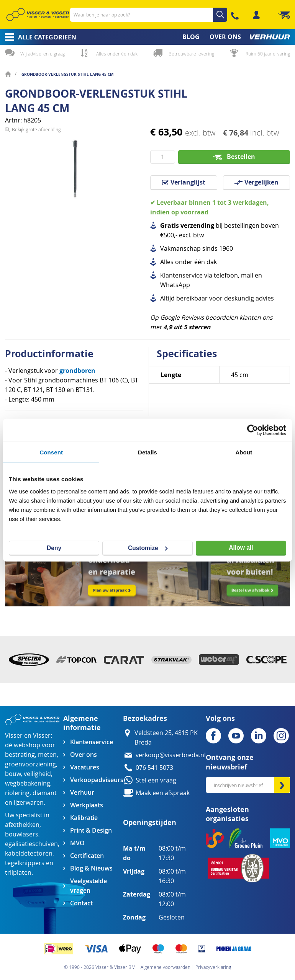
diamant (45, 793)
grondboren (77, 371)
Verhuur (82, 793)
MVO (77, 843)
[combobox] (149, 15)
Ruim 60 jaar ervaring (268, 54)
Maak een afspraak (163, 793)
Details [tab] (147, 452)
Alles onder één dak (117, 54)
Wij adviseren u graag (43, 54)
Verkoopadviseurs (97, 780)
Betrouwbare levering (191, 54)
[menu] (147, 37)
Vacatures (85, 767)
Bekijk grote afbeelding (36, 218)
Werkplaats (87, 805)
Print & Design (91, 831)
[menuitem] (38, 37)
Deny (54, 548)
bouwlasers (22, 834)
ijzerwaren (29, 803)
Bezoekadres (145, 718)
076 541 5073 (154, 768)
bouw (13, 774)
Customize (148, 548)
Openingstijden (150, 822)
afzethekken (22, 825)
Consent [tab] (51, 452)
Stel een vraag (156, 780)
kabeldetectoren (29, 853)
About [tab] (244, 452)
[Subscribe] (282, 785)
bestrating (20, 755)
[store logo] (38, 15)
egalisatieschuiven (31, 844)
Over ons (84, 755)
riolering (17, 793)
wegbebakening (28, 783)
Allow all (241, 548)
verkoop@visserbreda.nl (171, 755)
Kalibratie (84, 818)
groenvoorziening (30, 764)
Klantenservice (92, 742)
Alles (167, 262)
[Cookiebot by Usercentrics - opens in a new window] (253, 430)
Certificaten (87, 856)
